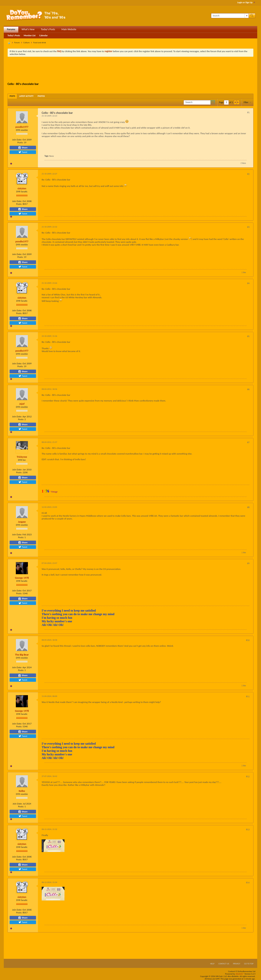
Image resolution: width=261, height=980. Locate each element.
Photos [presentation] (41, 96)
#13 (248, 830)
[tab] (12, 96)
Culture (26, 43)
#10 (248, 640)
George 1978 (22, 578)
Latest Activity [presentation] (26, 96)
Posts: (20, 142)
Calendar (43, 35)
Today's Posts (48, 29)
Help (212, 964)
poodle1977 (22, 127)
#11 (248, 696)
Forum (17, 43)
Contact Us (224, 964)
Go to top (249, 964)
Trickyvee (22, 457)
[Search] (230, 16)
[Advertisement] (130, 70)
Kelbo (22, 791)
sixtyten (22, 188)
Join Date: (17, 140)
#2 (248, 174)
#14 (248, 883)
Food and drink (40, 43)
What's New (28, 29)
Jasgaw (22, 522)
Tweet (23, 152)
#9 (248, 563)
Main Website (69, 29)
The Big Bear (22, 655)
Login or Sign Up (246, 2)
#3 (248, 227)
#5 (248, 336)
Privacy (237, 964)
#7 (248, 442)
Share (23, 148)
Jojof (22, 404)
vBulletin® (240, 974)
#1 (248, 112)
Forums (11, 29)
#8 (248, 507)
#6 (248, 389)
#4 (248, 283)
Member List (30, 35)
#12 (248, 777)
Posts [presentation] (12, 96)
